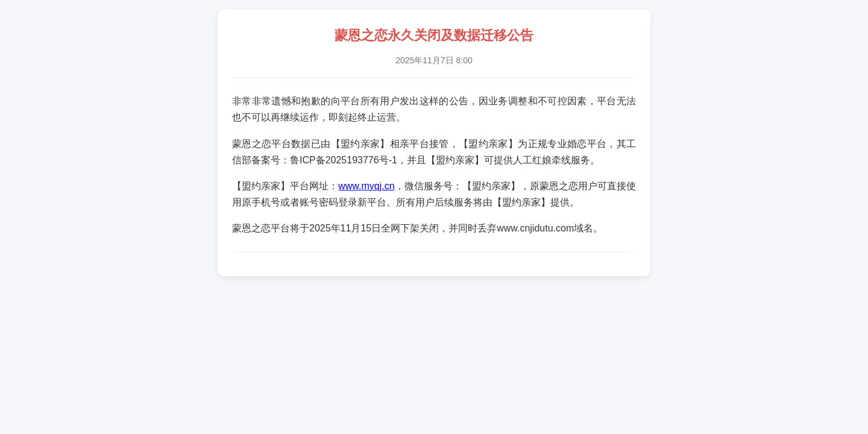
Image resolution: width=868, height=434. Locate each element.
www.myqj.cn (366, 186)
